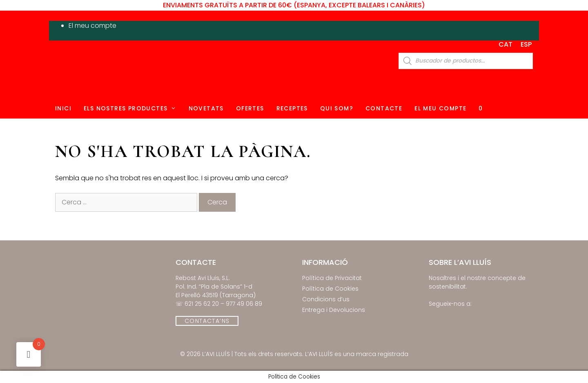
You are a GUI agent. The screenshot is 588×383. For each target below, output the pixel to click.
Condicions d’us (326, 299)
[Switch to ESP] (526, 45)
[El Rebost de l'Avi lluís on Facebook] (433, 315)
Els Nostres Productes (133, 108)
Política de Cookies (330, 289)
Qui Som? (337, 108)
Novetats (206, 108)
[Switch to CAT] (506, 45)
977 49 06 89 (244, 304)
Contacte (384, 108)
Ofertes (250, 108)
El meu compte (92, 26)
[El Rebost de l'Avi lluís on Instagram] (444, 315)
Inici (63, 108)
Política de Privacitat (332, 278)
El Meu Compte (440, 108)
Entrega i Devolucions (334, 310)
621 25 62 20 (202, 304)
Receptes (292, 108)
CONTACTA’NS (207, 321)
